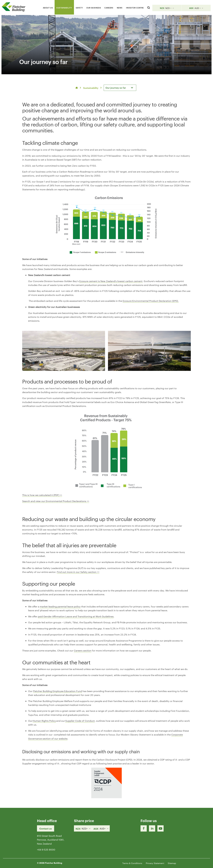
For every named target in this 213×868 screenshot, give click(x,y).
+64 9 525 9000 (46, 850)
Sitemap (172, 863)
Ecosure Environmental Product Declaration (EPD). (151, 301)
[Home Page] (15, 7)
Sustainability (91, 88)
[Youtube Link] (160, 828)
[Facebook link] (144, 828)
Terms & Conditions (132, 863)
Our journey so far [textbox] (116, 88)
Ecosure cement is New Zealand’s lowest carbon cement (111, 281)
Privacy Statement (155, 863)
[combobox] (120, 88)
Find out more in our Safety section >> (78, 572)
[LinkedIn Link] (152, 828)
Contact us (46, 828)
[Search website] (149, 7)
